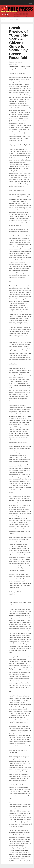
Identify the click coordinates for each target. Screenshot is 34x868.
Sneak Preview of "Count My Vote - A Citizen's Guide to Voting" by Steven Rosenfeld (19, 43)
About (30, 3)
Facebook (2, 15)
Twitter (5, 15)
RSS (8, 15)
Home (16, 20)
